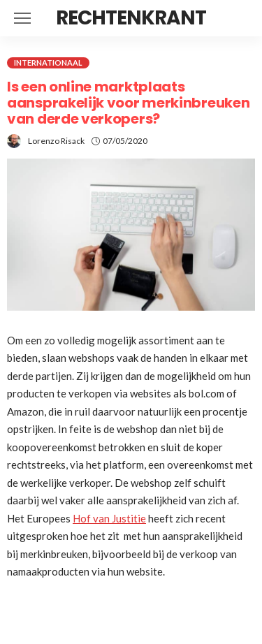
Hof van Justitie (109, 518)
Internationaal (48, 63)
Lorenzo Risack (56, 141)
